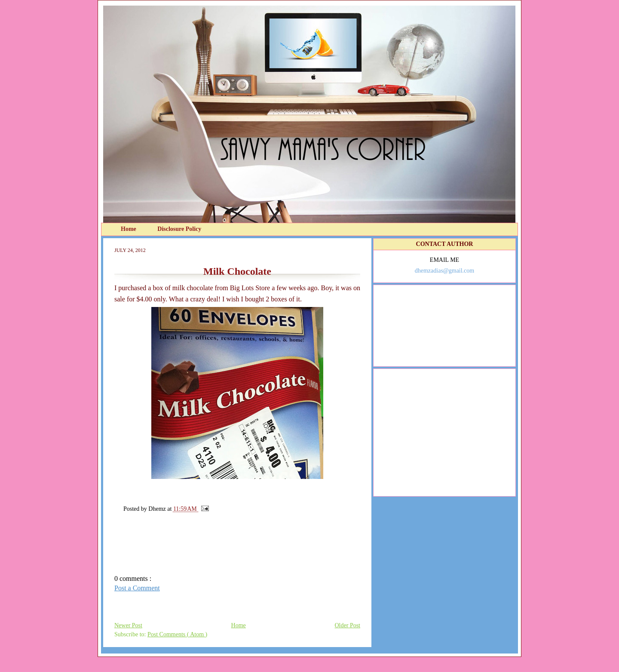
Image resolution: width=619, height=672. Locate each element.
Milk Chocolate (237, 271)
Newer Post (128, 625)
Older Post (348, 625)
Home (129, 229)
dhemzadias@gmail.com (444, 271)
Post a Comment (137, 588)
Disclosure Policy (179, 229)
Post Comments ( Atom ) (177, 634)
